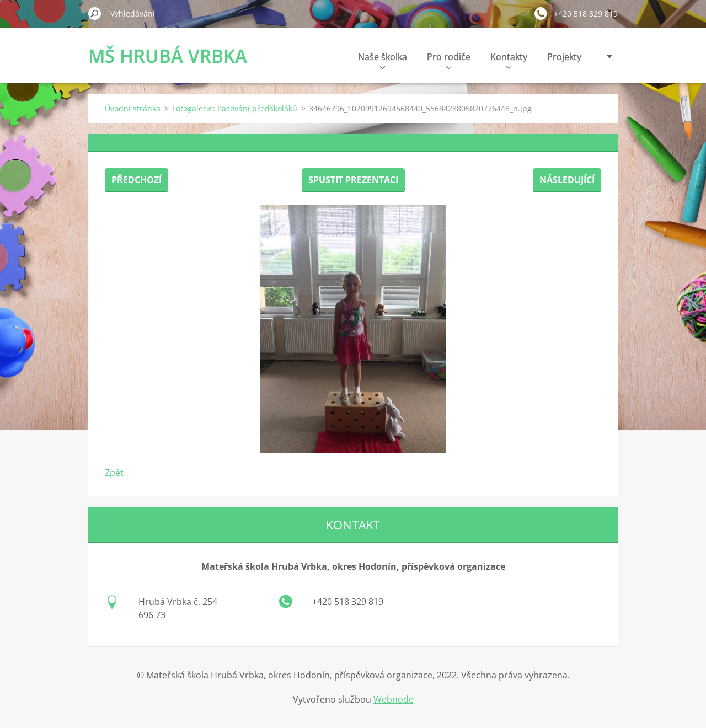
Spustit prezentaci (353, 180)
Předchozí (137, 180)
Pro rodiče (449, 60)
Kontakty (509, 60)
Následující (567, 180)
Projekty (564, 57)
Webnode (394, 699)
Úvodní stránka (133, 108)
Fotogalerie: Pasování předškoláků (235, 108)
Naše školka (383, 60)
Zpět (114, 473)
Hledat (95, 13)
